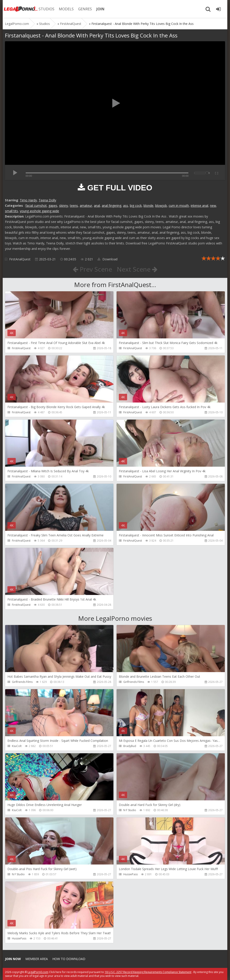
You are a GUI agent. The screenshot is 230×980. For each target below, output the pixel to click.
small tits (11, 211)
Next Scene (137, 269)
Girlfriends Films (22, 682)
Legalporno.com (21, 9)
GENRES (85, 9)
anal (97, 206)
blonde (148, 206)
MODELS (66, 9)
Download (107, 259)
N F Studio (130, 810)
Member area (37, 959)
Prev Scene (92, 269)
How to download (69, 959)
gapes (53, 206)
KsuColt (17, 746)
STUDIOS (46, 9)
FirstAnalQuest (20, 259)
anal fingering (112, 206)
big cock (136, 206)
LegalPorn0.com (38, 972)
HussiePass (130, 874)
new (213, 206)
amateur (86, 206)
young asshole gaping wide (39, 211)
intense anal (199, 206)
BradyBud (130, 746)
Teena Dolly (47, 200)
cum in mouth (179, 206)
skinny (64, 206)
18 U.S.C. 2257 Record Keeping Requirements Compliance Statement (148, 972)
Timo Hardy (28, 200)
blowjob (161, 206)
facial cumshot (36, 206)
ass (126, 206)
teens (74, 206)
